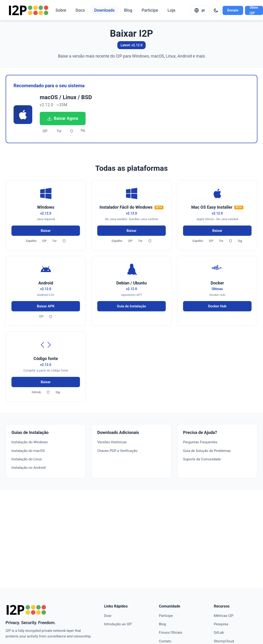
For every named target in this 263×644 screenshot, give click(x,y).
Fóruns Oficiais (171, 633)
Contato (165, 641)
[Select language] (200, 10)
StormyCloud (224, 641)
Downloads (104, 10)
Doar (108, 616)
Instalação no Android (29, 468)
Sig (83, 130)
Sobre (61, 10)
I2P (45, 131)
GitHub (36, 392)
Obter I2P (254, 10)
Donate (233, 10)
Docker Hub (217, 306)
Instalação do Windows (30, 442)
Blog (128, 10)
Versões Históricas (112, 442)
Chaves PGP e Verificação (117, 451)
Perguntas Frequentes (200, 442)
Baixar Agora (63, 118)
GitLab (219, 633)
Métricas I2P (223, 616)
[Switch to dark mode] (216, 10)
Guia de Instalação (131, 306)
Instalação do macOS (28, 451)
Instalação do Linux (27, 459)
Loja (171, 10)
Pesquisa (221, 624)
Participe (150, 10)
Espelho (31, 241)
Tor (59, 131)
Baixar (46, 231)
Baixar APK (46, 306)
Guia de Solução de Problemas (207, 451)
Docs (80, 10)
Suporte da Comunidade (202, 459)
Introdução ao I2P (118, 624)
